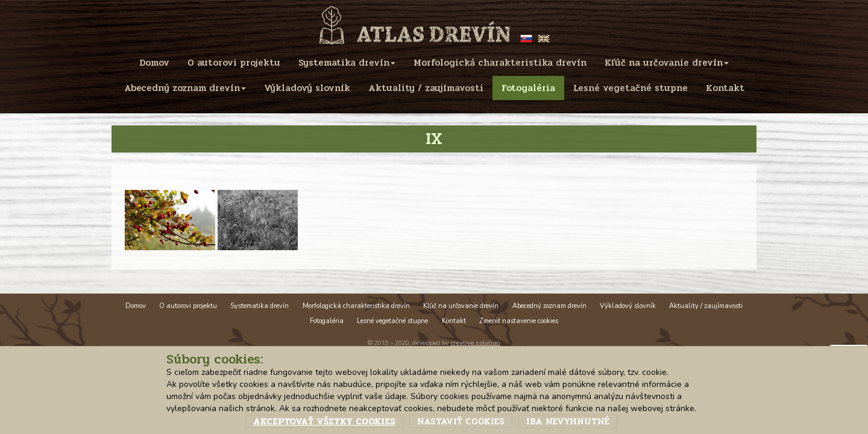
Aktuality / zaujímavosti (706, 306)
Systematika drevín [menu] (347, 63)
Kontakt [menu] (725, 88)
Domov (136, 306)
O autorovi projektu (188, 306)
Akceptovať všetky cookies (324, 421)
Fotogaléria (327, 321)
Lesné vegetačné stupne (392, 321)
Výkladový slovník (628, 306)
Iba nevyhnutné (568, 421)
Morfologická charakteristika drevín (356, 306)
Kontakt (454, 321)
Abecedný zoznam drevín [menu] (185, 88)
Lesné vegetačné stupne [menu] (631, 88)
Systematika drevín (259, 306)
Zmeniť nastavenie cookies (519, 321)
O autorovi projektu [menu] (234, 63)
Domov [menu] (154, 63)
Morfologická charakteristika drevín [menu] (500, 63)
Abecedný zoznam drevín (549, 306)
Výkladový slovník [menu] (307, 88)
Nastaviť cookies (461, 421)
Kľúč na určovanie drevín (461, 306)
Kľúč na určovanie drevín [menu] (667, 63)
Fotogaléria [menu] (528, 88)
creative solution (475, 343)
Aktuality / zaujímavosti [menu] (426, 88)
